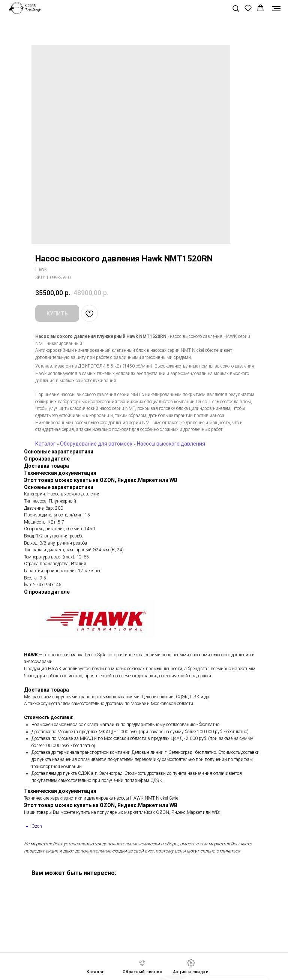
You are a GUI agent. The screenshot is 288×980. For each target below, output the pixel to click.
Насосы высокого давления (171, 444)
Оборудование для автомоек (96, 444)
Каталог (45, 444)
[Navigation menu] (276, 9)
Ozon (37, 826)
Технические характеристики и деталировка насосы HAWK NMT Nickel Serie (101, 798)
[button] (236, 8)
